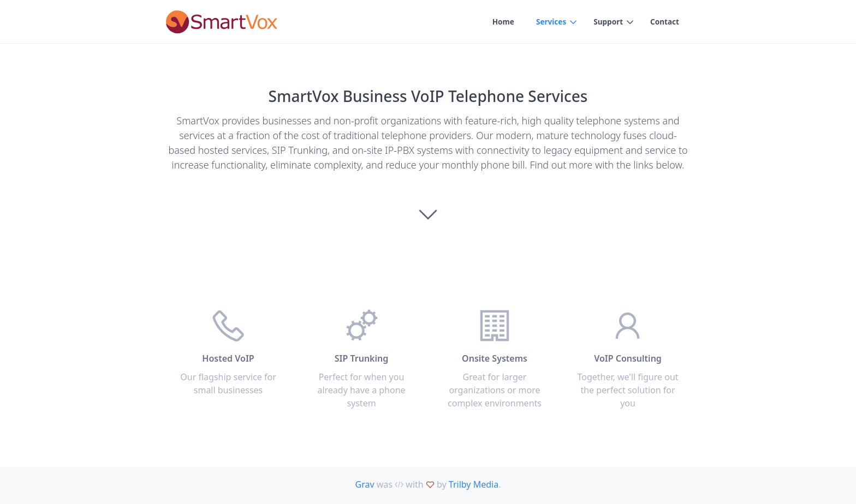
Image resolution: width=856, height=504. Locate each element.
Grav (365, 484)
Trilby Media (474, 484)
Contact (664, 22)
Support (607, 22)
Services (549, 22)
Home (500, 22)
